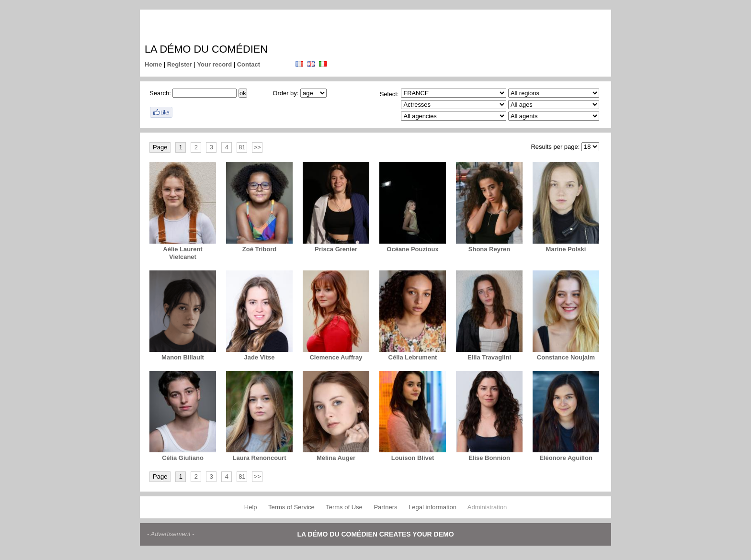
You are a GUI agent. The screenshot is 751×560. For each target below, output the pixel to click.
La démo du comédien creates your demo (375, 534)
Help (251, 507)
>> (257, 147)
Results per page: (555, 147)
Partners (385, 507)
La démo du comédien (206, 49)
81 (242, 147)
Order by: (285, 93)
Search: (160, 93)
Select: (389, 94)
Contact (249, 64)
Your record (214, 64)
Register (180, 64)
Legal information (432, 507)
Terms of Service (291, 507)
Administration (487, 507)
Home (153, 64)
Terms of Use (344, 507)
